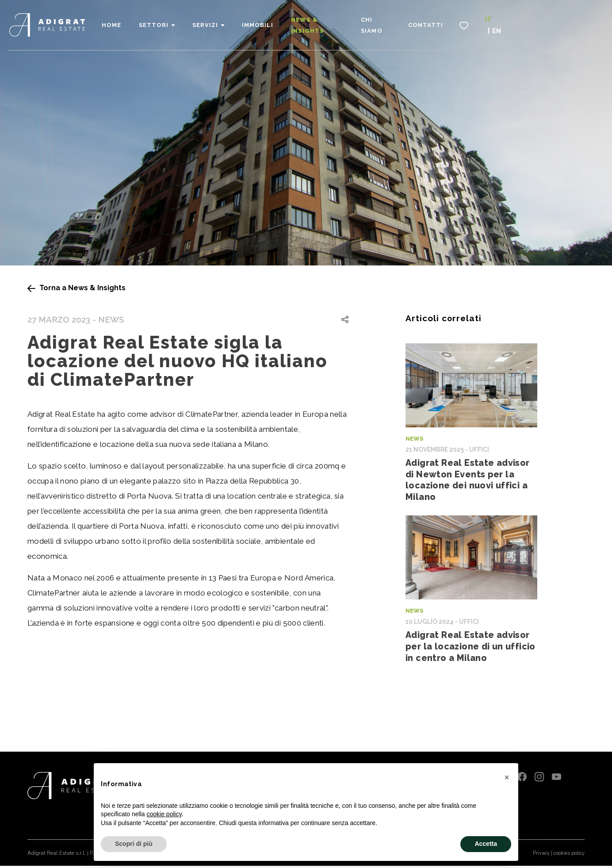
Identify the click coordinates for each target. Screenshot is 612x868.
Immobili (315, 22)
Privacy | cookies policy (558, 855)
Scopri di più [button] (134, 844)
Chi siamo (446, 22)
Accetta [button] (486, 844)
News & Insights (380, 22)
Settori (212, 22)
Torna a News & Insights (76, 288)
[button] (507, 777)
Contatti (499, 22)
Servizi (263, 22)
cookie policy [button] (164, 814)
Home (169, 22)
